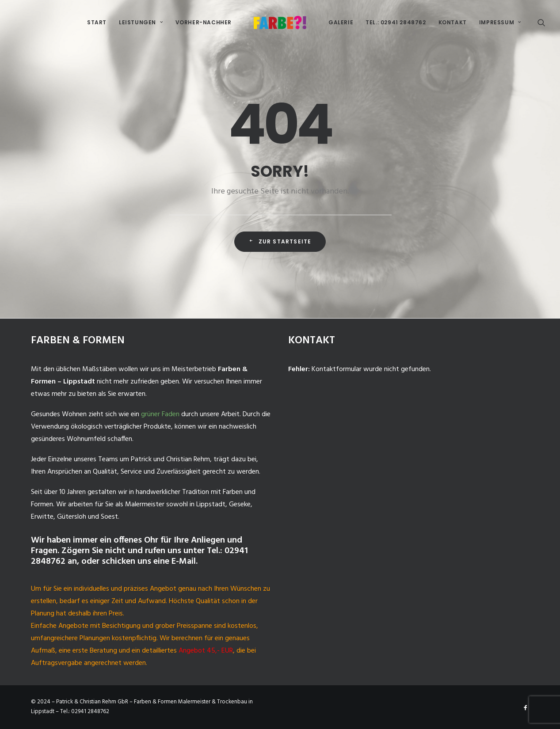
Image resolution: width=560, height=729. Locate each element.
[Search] (541, 23)
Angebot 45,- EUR (206, 651)
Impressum (500, 22)
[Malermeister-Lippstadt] (280, 23)
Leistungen (141, 22)
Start (97, 22)
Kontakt (453, 22)
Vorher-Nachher (204, 22)
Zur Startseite (280, 241)
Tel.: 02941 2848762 (396, 22)
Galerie (341, 22)
